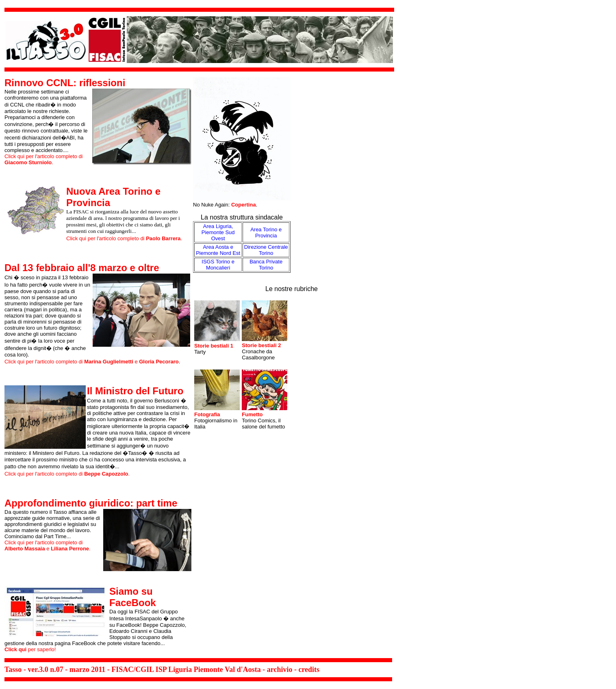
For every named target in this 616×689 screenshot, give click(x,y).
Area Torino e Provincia (266, 233)
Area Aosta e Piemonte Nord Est (218, 250)
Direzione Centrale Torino (266, 250)
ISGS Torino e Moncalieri (218, 265)
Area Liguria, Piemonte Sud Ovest (218, 232)
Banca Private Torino (266, 265)
